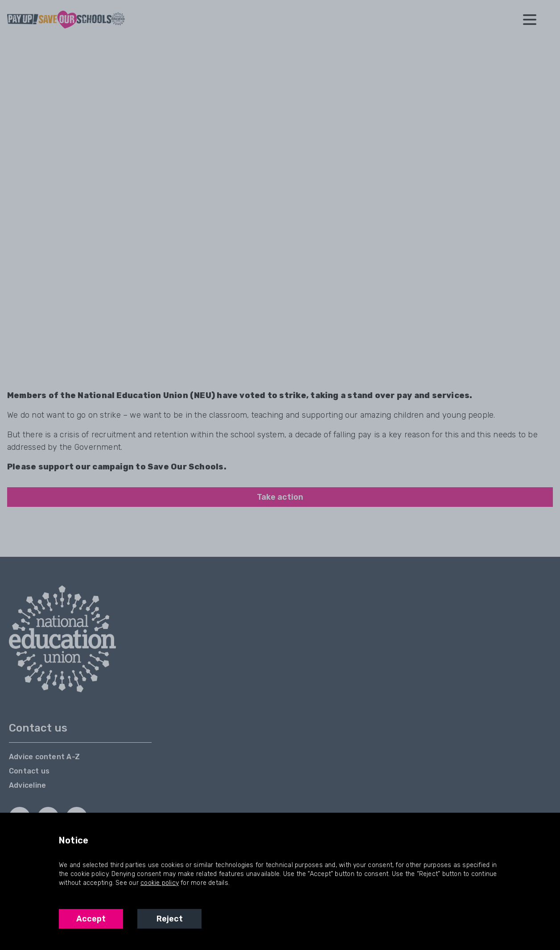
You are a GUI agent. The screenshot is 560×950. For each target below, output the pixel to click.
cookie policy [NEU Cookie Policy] (160, 883)
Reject (170, 919)
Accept (91, 919)
